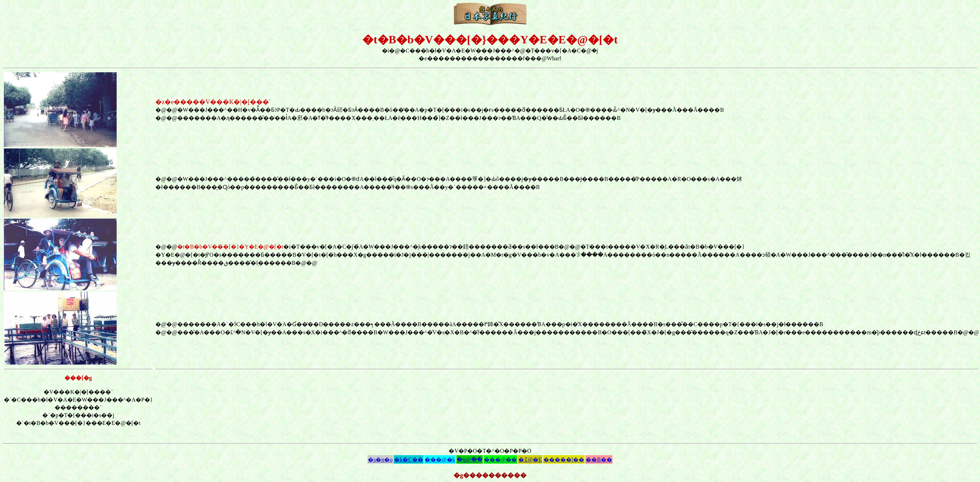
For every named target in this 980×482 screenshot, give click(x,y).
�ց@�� (470, 460)
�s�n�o (380, 460)
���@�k (440, 460)
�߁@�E (530, 460)
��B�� (599, 460)
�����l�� (564, 460)
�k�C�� (409, 460)
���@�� (501, 460)
